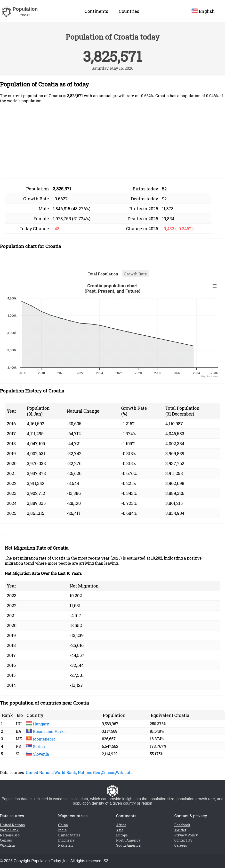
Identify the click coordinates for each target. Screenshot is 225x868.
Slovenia (37, 754)
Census (108, 772)
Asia (120, 830)
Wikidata (124, 772)
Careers (181, 845)
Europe (122, 835)
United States (69, 835)
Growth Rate (135, 274)
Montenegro (41, 739)
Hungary (37, 724)
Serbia (35, 746)
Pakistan (65, 845)
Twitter (180, 830)
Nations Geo (89, 772)
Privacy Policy (186, 835)
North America (128, 840)
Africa (121, 825)
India (62, 830)
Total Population (103, 274)
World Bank (65, 772)
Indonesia (66, 840)
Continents (96, 11)
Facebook (182, 825)
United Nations (40, 772)
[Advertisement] (112, 141)
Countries (129, 11)
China (63, 825)
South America (128, 845)
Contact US (183, 840)
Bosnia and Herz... (46, 731)
